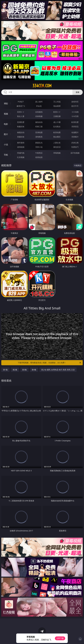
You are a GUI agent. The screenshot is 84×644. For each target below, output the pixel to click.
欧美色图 (57, 132)
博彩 (6, 104)
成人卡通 (57, 122)
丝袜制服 (39, 116)
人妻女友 (57, 143)
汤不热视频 (75, 153)
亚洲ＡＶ (21, 112)
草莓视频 (57, 153)
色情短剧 (39, 157)
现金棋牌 (57, 106)
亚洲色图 (39, 132)
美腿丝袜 (21, 137)
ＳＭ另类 (75, 116)
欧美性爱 (75, 122)
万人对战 (57, 102)
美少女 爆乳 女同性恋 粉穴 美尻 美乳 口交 (58, 370)
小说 (6, 145)
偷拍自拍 (39, 122)
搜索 (78, 92)
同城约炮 (21, 153)
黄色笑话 (57, 147)
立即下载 (60, 638)
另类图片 (75, 137)
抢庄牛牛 (75, 106)
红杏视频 (21, 157)
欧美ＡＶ (57, 112)
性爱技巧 (75, 147)
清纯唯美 (39, 137)
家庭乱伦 (39, 143)
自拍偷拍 (39, 112)
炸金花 (39, 106)
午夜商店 (39, 153)
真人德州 (39, 102)
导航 (6, 155)
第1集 (5, 370)
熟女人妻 (21, 116)
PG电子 (21, 102)
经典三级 (39, 127)
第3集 (24, 370)
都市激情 (21, 143)
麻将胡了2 (21, 106)
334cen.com (42, 86)
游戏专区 (75, 102)
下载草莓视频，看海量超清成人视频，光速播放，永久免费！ (50, 363)
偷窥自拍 (21, 132)
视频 (6, 114)
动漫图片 (75, 132)
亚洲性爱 (21, 122)
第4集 (34, 370)
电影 (6, 124)
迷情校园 (21, 147)
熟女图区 (57, 137)
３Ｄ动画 (75, 112)
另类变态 (75, 127)
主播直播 (57, 116)
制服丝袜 (21, 127)
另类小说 (39, 147)
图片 (6, 134)
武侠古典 (75, 143)
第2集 (15, 370)
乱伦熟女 (57, 127)
